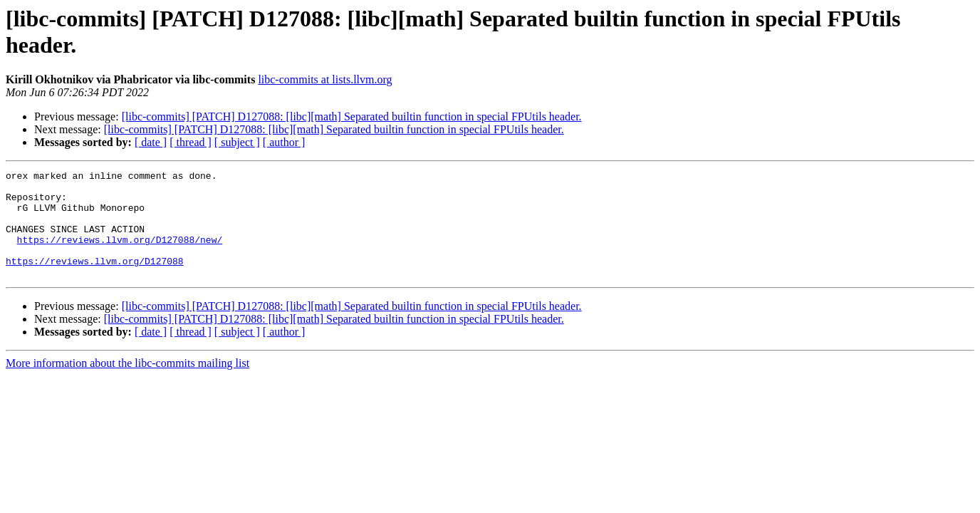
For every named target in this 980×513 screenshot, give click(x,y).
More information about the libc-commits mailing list (127, 384)
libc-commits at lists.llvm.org (325, 79)
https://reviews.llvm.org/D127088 (95, 280)
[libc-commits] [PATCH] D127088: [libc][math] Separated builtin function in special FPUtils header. (352, 116)
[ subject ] (237, 142)
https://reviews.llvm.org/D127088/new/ (120, 254)
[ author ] (284, 142)
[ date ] (151, 142)
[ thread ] (191, 142)
